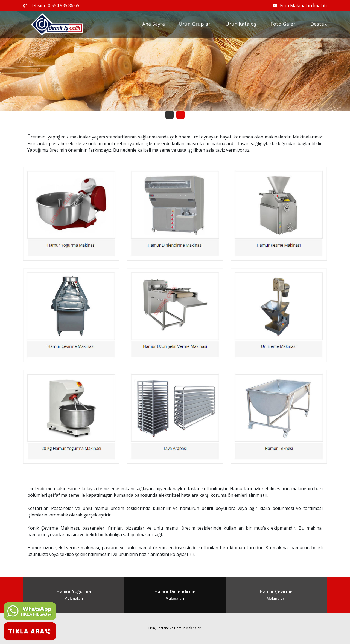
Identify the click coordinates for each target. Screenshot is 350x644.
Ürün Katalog (241, 24)
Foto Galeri (284, 24)
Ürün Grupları (195, 24)
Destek (319, 24)
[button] (170, 115)
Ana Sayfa (154, 24)
